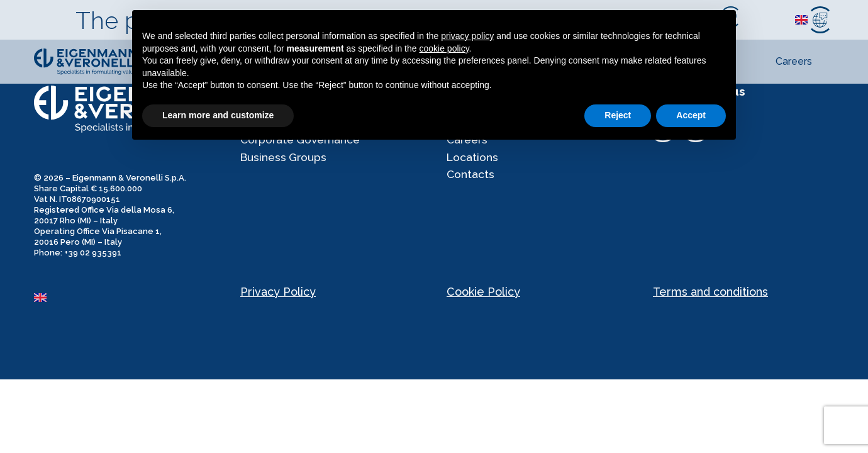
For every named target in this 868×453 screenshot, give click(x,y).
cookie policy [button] (444, 48)
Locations (473, 161)
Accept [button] (691, 115)
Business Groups (285, 161)
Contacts (471, 180)
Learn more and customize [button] (218, 115)
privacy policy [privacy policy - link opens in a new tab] (467, 36)
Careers (794, 61)
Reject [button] (618, 115)
